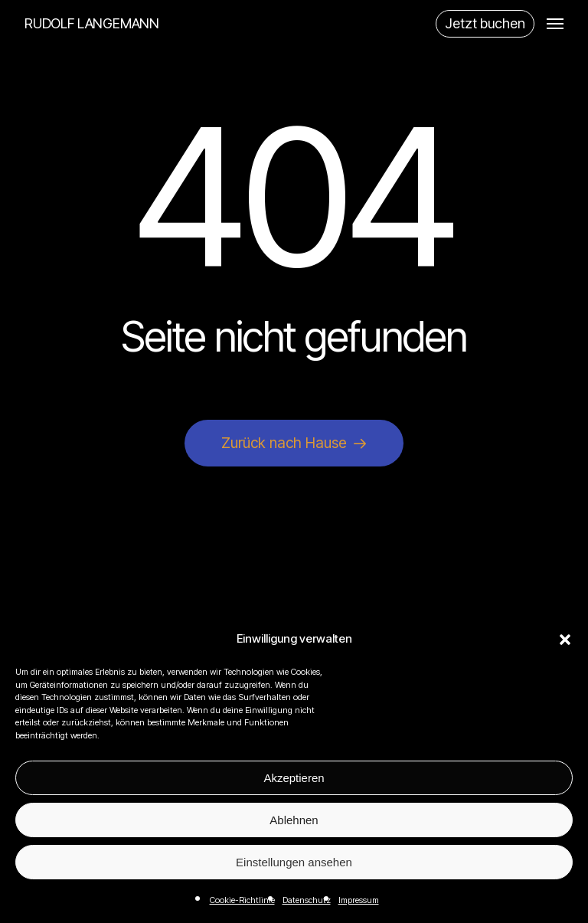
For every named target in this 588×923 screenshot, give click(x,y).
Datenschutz (307, 900)
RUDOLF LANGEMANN (92, 24)
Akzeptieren (294, 778)
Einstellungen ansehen (294, 862)
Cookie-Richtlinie (242, 900)
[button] (565, 640)
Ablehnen (294, 820)
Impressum (359, 900)
